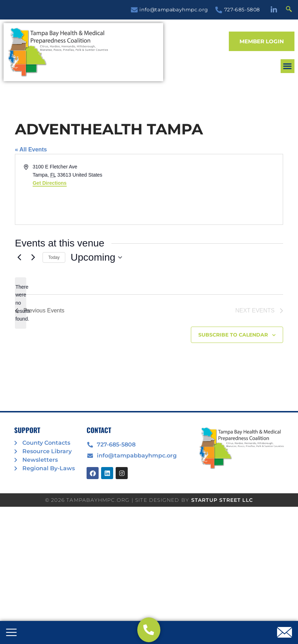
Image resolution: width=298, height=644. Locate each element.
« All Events (31, 149)
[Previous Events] (19, 257)
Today (54, 257)
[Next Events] (33, 257)
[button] (288, 66)
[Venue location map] (215, 189)
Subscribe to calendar (233, 335)
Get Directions (50, 183)
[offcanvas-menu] (11, 633)
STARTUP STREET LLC (222, 500)
